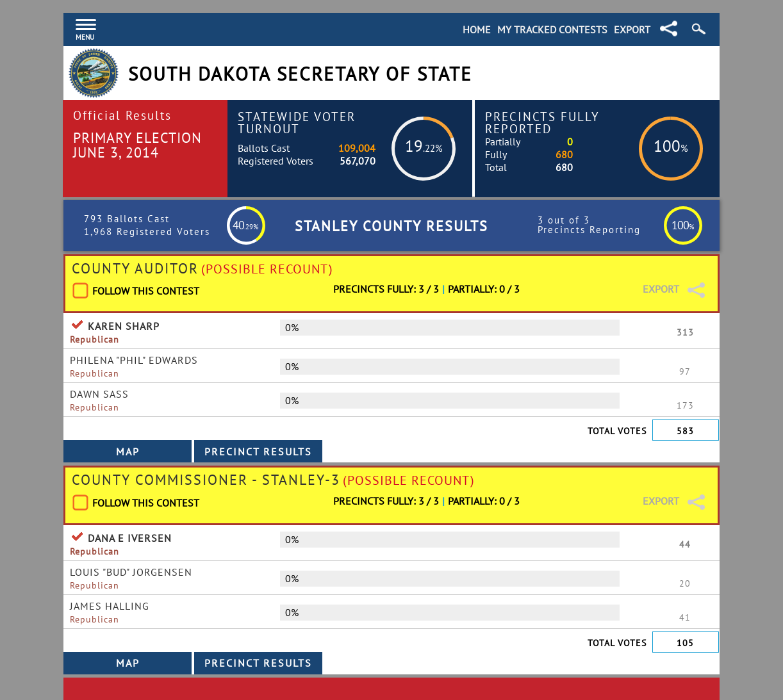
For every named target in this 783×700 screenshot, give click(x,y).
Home (477, 29)
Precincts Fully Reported (542, 122)
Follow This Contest (146, 291)
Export (632, 29)
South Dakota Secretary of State (300, 74)
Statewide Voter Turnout (297, 122)
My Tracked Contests (552, 29)
